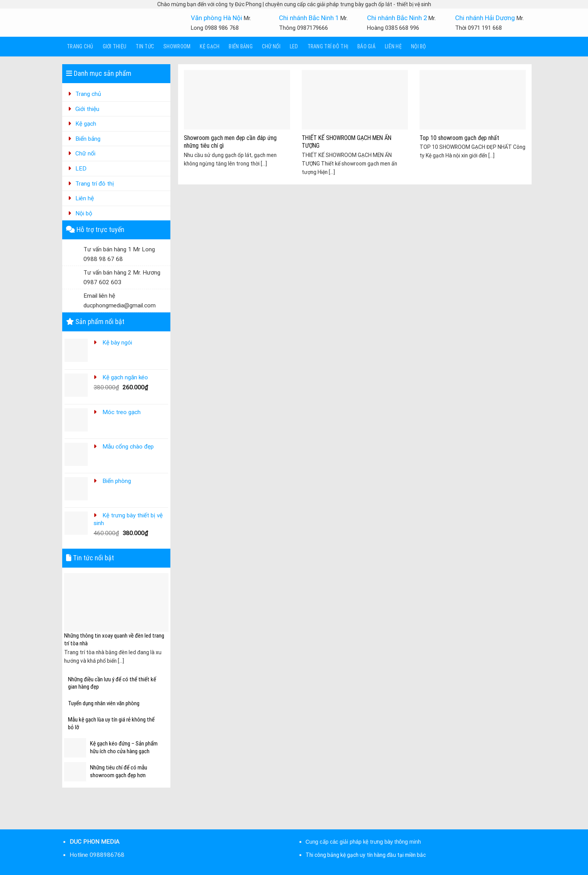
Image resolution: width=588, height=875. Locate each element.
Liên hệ (393, 46)
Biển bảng (241, 46)
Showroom (177, 46)
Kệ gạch (210, 46)
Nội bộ (419, 46)
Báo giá (366, 46)
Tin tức (145, 46)
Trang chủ (80, 46)
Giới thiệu (115, 46)
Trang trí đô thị (328, 46)
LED (294, 46)
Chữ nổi (271, 46)
